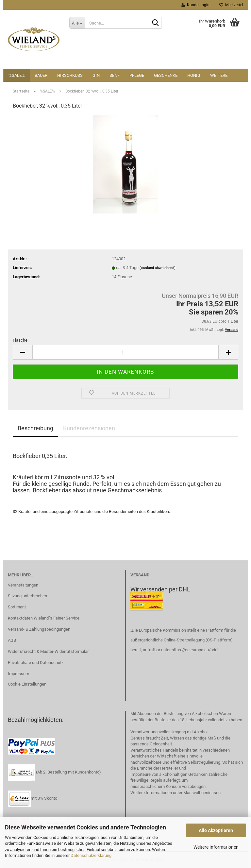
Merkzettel (231, 5)
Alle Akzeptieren (216, 830)
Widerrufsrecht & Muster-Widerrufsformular (48, 651)
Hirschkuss (70, 75)
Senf (115, 75)
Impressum (18, 674)
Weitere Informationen (216, 847)
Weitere (219, 75)
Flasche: (21, 340)
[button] (23, 352)
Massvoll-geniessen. (202, 793)
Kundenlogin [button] (195, 5)
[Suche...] (77, 23)
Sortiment (17, 607)
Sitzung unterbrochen (27, 596)
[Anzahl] (125, 352)
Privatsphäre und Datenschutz (36, 663)
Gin (96, 75)
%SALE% (17, 75)
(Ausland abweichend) (158, 268)
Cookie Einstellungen (27, 684)
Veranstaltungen (23, 585)
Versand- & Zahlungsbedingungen (39, 629)
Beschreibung (35, 428)
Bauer (41, 75)
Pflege (137, 75)
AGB (12, 640)
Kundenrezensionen (89, 428)
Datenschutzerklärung (91, 855)
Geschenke (166, 75)
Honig (194, 75)
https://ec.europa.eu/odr (194, 650)
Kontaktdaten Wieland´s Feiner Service (44, 618)
